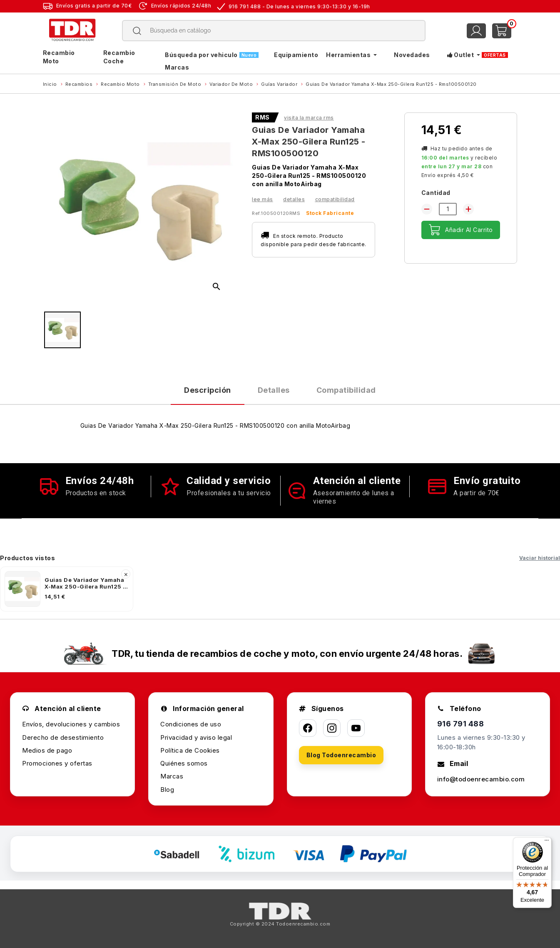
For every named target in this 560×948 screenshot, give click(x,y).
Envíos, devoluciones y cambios (71, 724)
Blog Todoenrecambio (341, 755)
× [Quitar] (126, 574)
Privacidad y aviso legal (196, 737)
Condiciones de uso (191, 724)
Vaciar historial (540, 558)
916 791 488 (461, 724)
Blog (167, 790)
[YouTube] (356, 728)
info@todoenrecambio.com (481, 779)
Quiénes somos (184, 763)
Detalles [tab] (274, 390)
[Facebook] (308, 728)
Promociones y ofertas (57, 763)
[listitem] (67, 589)
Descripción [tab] (208, 390)
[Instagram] (332, 728)
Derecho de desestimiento (63, 737)
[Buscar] (274, 31)
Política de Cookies (190, 750)
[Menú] (547, 842)
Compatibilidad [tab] (346, 390)
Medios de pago (47, 750)
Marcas (172, 776)
